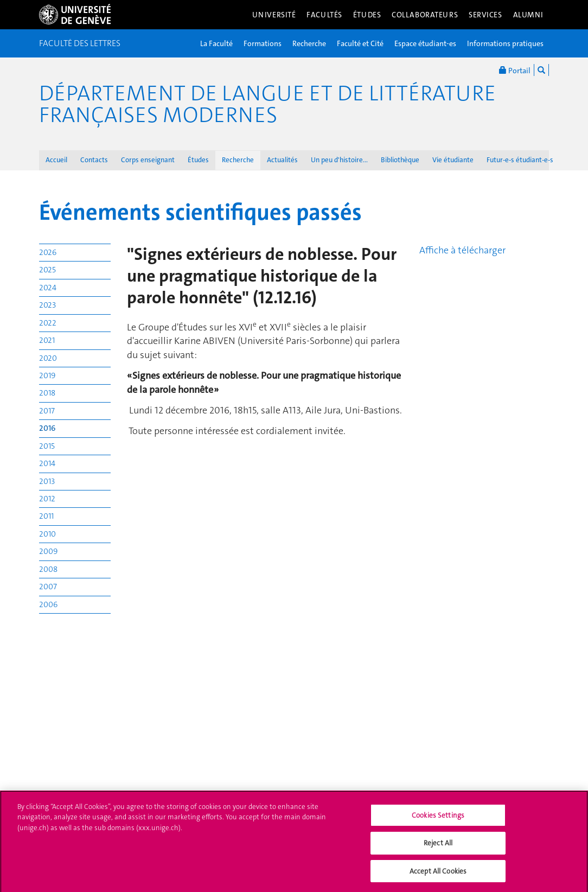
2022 (48, 323)
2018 (47, 393)
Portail (515, 70)
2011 (46, 516)
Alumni (528, 15)
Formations (263, 43)
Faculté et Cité (360, 43)
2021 (47, 340)
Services (485, 15)
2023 (47, 305)
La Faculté (216, 43)
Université (274, 15)
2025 (47, 270)
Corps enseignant (148, 160)
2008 (48, 569)
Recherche (309, 43)
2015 (47, 446)
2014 (47, 463)
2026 (48, 252)
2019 (47, 375)
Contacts (94, 160)
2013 (47, 481)
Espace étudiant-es (425, 43)
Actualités (282, 160)
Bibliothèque (400, 160)
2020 (48, 358)
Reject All (438, 847)
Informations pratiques (505, 43)
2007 (48, 587)
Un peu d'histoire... (339, 160)
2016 (47, 428)
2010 (47, 534)
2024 (48, 288)
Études (367, 15)
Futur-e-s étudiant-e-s (520, 160)
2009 (48, 551)
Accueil (56, 160)
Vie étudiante (453, 160)
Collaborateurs (425, 15)
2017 (47, 411)
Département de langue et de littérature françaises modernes (267, 104)
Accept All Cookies (438, 875)
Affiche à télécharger (462, 250)
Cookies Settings (438, 818)
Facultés (324, 15)
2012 (47, 499)
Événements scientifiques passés (200, 212)
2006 (48, 604)
